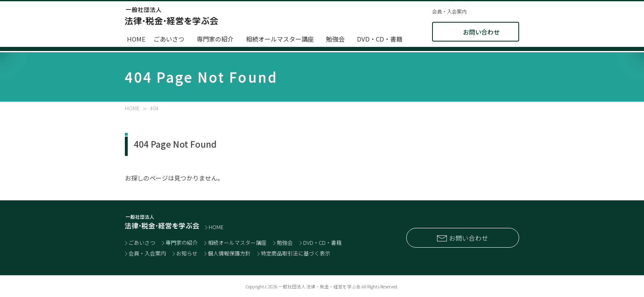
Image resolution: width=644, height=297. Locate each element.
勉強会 (335, 39)
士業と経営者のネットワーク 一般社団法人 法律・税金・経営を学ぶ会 (171, 16)
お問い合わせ (481, 32)
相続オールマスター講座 (280, 39)
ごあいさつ (169, 39)
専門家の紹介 (215, 39)
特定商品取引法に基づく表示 (296, 253)
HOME (136, 39)
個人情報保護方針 (229, 253)
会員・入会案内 (449, 12)
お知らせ (187, 253)
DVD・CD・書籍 (380, 39)
